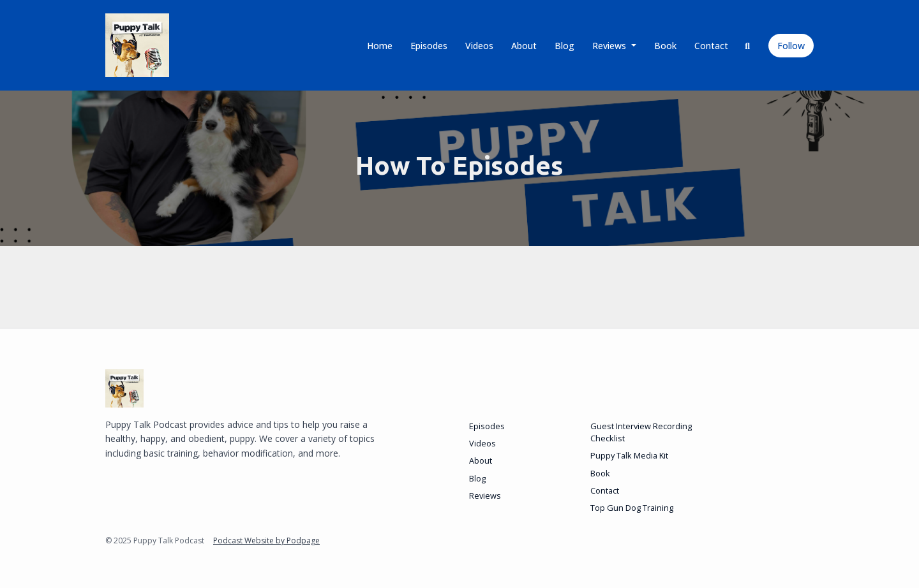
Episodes (429, 46)
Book (665, 46)
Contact (711, 46)
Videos (479, 46)
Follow (791, 46)
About (524, 46)
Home (380, 46)
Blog (564, 46)
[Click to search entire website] (748, 46)
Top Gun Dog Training (632, 508)
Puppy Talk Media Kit (629, 455)
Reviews (610, 46)
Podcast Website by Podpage (266, 540)
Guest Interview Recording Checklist (641, 432)
